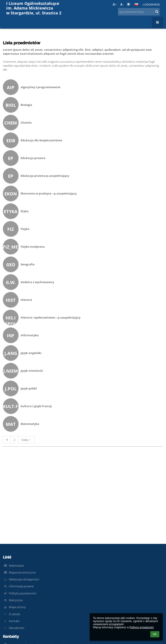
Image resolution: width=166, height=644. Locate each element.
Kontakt (14, 621)
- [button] (122, 4)
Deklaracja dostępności (24, 579)
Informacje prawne (21, 586)
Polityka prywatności (23, 593)
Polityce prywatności (142, 627)
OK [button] (155, 634)
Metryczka (16, 600)
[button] (136, 4)
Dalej (27, 440)
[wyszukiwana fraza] (139, 12)
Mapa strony (17, 607)
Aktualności (16, 628)
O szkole (14, 614)
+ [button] (115, 4)
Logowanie (151, 4)
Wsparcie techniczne (22, 572)
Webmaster (16, 566)
